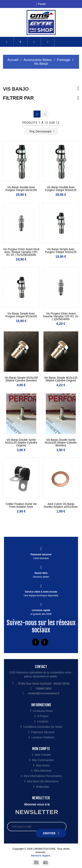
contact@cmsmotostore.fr (44, 693)
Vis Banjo (16, 89)
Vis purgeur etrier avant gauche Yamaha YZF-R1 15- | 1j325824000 (61, 316)
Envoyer (51, 833)
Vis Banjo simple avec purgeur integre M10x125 (61, 251)
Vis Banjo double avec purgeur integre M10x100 (21, 189)
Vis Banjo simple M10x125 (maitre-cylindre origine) (61, 379)
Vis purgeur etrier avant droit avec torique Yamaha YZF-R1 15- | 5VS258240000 (21, 252)
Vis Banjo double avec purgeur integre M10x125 (61, 189)
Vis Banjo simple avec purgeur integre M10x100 (21, 315)
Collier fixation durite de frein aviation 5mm (21, 505)
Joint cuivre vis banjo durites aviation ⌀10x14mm (61, 505)
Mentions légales (41, 856)
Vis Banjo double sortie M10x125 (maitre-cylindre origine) (21, 443)
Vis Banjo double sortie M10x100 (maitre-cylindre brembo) (61, 443)
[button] (20, 42)
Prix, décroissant (42, 131)
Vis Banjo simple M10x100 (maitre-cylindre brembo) (21, 379)
